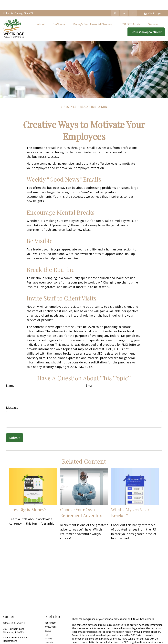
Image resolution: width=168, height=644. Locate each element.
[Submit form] (15, 428)
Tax (46, 625)
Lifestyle (49, 633)
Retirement (50, 613)
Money (48, 629)
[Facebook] (133, 3)
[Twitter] (115, 3)
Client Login (152, 3)
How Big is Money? (28, 500)
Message (12, 398)
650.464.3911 (18, 613)
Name (10, 376)
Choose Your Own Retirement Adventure (82, 503)
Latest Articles (52, 637)
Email (89, 376)
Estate (48, 621)
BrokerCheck (147, 609)
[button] (41, 14)
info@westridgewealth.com (18, 637)
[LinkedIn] (124, 3)
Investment (50, 617)
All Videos (50, 640)
